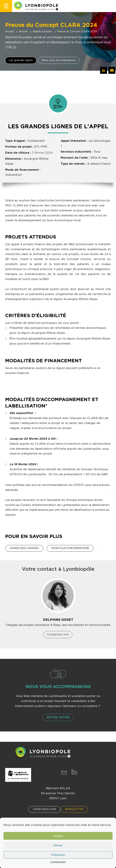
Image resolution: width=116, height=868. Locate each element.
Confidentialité (58, 862)
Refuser (58, 845)
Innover (23, 32)
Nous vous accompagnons (59, 60)
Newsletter (74, 809)
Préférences (58, 855)
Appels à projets (42, 32)
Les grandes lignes (21, 60)
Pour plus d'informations (70, 548)
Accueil (10, 32)
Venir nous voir (44, 809)
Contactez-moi (58, 634)
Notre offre (58, 717)
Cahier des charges (24, 548)
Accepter (58, 836)
